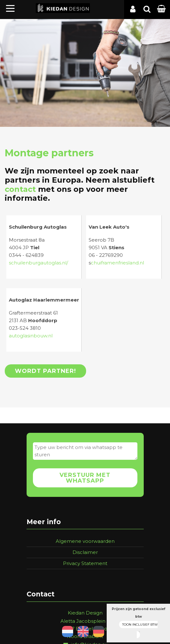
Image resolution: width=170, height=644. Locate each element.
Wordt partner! (45, 371)
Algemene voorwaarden (85, 541)
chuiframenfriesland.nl (117, 263)
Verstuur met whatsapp (85, 478)
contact (20, 189)
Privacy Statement (85, 563)
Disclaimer (85, 552)
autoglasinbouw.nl (31, 336)
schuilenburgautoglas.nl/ (38, 263)
